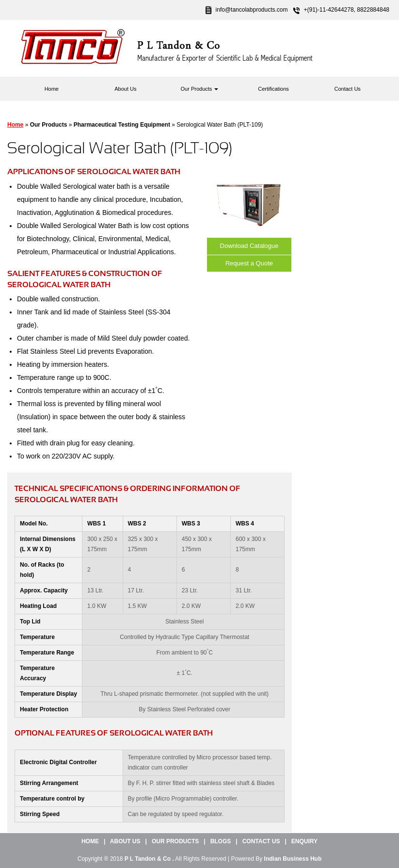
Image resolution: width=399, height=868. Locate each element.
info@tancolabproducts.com (252, 10)
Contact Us (347, 89)
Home (52, 89)
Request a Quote (249, 263)
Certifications (273, 89)
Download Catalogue (249, 246)
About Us (125, 89)
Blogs (221, 841)
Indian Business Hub (293, 859)
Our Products (200, 89)
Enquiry (304, 841)
